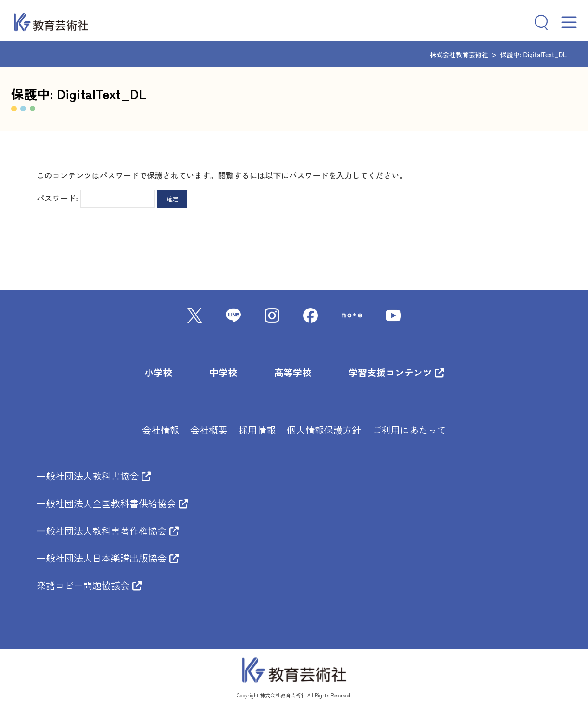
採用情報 (257, 430)
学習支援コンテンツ (396, 372)
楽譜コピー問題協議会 (89, 585)
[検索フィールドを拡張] (537, 22)
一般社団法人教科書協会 (94, 476)
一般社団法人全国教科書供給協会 (112, 503)
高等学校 (293, 372)
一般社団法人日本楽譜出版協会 (108, 558)
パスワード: (96, 198)
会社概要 (209, 430)
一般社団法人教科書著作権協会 (108, 531)
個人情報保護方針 (324, 430)
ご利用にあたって (409, 430)
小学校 (158, 372)
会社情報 (161, 430)
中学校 (223, 372)
